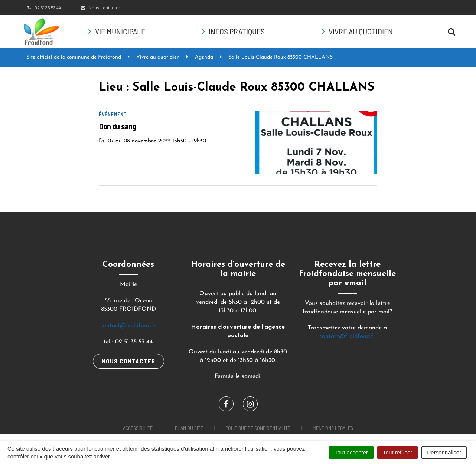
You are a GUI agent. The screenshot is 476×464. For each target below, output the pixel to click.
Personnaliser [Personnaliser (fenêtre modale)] (444, 452)
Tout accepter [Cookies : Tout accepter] (351, 452)
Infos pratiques (237, 31)
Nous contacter (100, 7)
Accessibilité (138, 428)
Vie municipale (120, 31)
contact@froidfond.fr (128, 326)
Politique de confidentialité (258, 428)
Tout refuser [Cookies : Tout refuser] (397, 452)
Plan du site (189, 428)
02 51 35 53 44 (44, 7)
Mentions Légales (333, 428)
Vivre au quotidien (361, 31)
